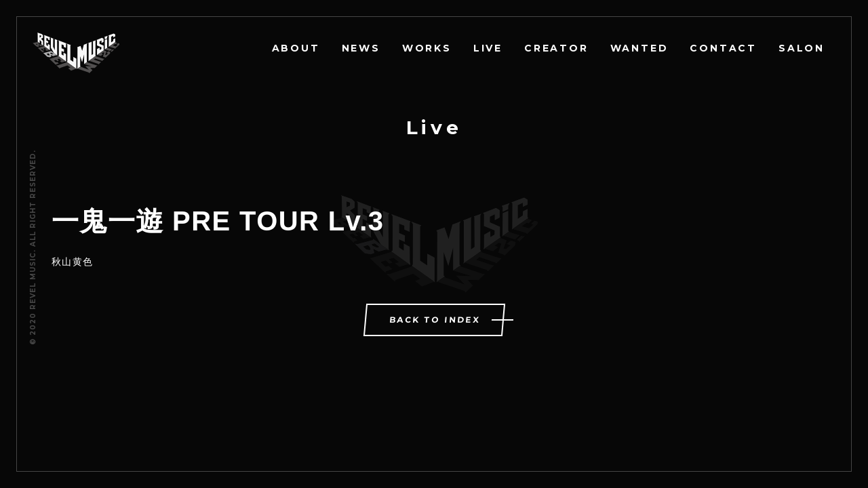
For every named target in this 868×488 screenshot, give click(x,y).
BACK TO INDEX (435, 320)
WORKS (427, 48)
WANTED (639, 48)
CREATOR (556, 48)
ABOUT (296, 48)
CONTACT (723, 48)
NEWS (361, 48)
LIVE (488, 48)
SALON (802, 48)
